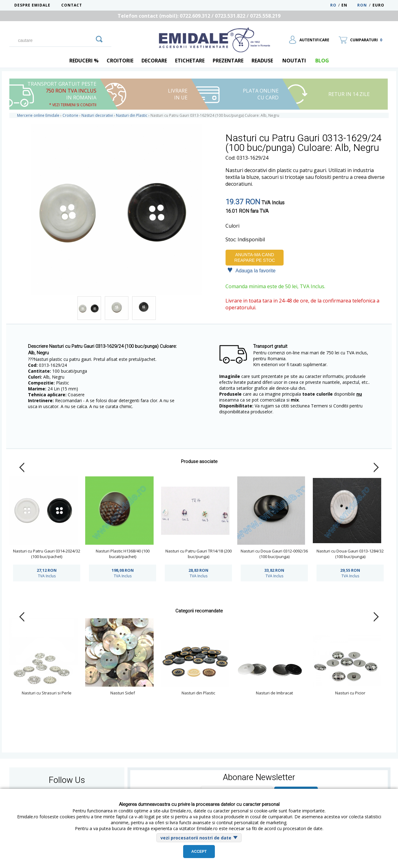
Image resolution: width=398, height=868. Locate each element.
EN (349, 5)
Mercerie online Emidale (38, 115)
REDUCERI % (84, 61)
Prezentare (228, 61)
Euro (378, 5)
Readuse (262, 61)
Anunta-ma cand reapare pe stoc (255, 257)
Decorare (154, 61)
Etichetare (190, 61)
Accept (199, 852)
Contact (72, 5)
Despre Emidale (32, 5)
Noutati (294, 61)
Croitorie (120, 61)
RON (362, 5)
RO (333, 5)
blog (322, 61)
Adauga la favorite (251, 270)
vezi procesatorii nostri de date (196, 838)
